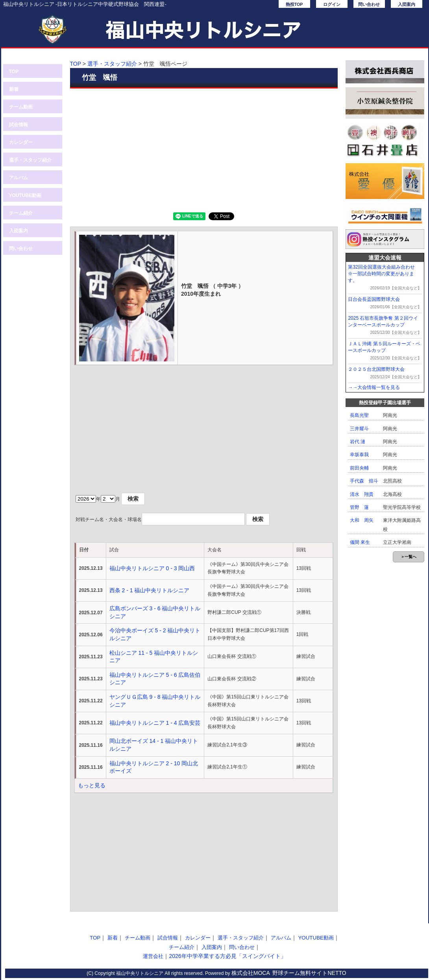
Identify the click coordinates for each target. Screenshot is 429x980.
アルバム (18, 178)
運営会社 (153, 956)
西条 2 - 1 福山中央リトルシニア (150, 590)
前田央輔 (359, 468)
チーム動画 (21, 107)
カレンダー (21, 142)
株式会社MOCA (251, 973)
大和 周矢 (362, 520)
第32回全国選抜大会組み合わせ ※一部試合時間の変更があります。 (384, 274)
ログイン (332, 4)
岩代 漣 (358, 442)
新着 (14, 89)
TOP (14, 72)
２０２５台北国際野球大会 (376, 369)
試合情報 (18, 125)
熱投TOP (294, 4)
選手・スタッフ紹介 (30, 160)
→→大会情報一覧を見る (374, 387)
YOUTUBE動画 (25, 195)
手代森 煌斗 (364, 481)
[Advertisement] (204, 149)
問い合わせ (369, 4)
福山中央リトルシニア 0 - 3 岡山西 (152, 568)
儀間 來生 (360, 542)
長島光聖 (359, 415)
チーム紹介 (21, 213)
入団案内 (407, 4)
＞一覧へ (409, 557)
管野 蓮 (359, 507)
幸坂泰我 (359, 455)
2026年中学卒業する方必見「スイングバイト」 (227, 956)
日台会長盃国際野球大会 (374, 299)
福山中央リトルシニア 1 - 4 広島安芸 (155, 723)
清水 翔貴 (362, 494)
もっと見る (92, 785)
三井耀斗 (359, 429)
